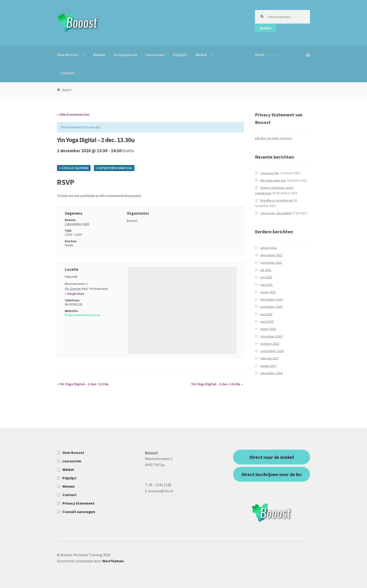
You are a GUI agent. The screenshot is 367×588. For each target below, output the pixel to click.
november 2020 (271, 307)
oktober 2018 (270, 344)
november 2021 (271, 263)
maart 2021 (268, 292)
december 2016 (271, 373)
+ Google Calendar (74, 168)
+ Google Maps (75, 294)
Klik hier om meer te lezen (273, 138)
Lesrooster (155, 55)
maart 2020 (268, 329)
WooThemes (113, 561)
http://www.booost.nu (83, 315)
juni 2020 (266, 314)
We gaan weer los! (273, 180)
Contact (68, 73)
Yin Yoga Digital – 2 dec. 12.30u (83, 384)
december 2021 (271, 255)
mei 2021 (267, 285)
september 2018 (272, 351)
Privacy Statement (78, 503)
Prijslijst (180, 55)
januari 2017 (269, 366)
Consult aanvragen (79, 512)
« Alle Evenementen (73, 114)
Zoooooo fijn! (270, 173)
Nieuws (99, 55)
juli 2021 (266, 270)
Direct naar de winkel (272, 457)
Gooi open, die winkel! (276, 213)
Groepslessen (126, 55)
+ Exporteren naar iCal (114, 168)
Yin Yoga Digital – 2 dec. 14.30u (217, 384)
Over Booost (68, 55)
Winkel (201, 55)
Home (66, 90)
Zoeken (265, 28)
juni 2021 (266, 277)
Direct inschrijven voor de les (272, 474)
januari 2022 (269, 248)
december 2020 (271, 299)
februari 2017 (270, 358)
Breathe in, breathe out (277, 200)
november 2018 (271, 336)
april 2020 (267, 321)
